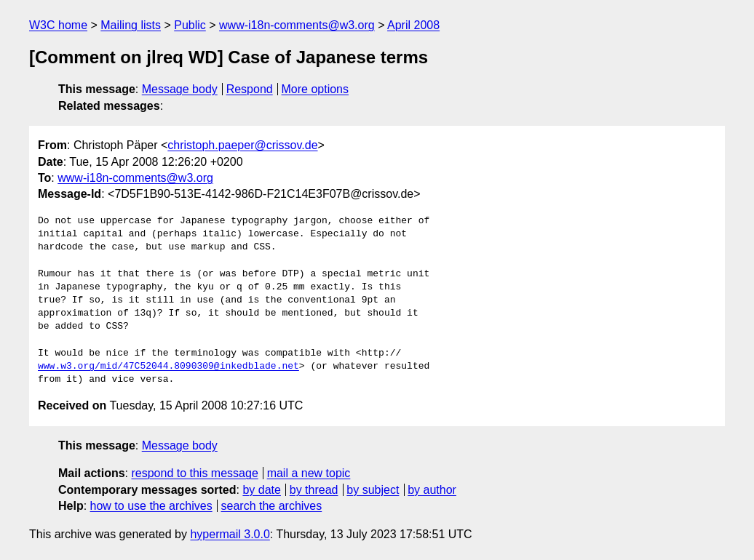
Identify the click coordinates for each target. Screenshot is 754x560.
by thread (314, 490)
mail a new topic (309, 473)
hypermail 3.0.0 (230, 534)
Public (190, 25)
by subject (373, 490)
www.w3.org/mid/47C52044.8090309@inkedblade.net (168, 367)
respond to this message (194, 473)
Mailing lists (131, 25)
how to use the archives (151, 506)
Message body (180, 89)
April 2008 (413, 25)
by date (261, 490)
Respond (250, 89)
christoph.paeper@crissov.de (242, 145)
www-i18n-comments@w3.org (297, 25)
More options (316, 89)
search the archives (272, 506)
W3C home (58, 25)
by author (432, 490)
